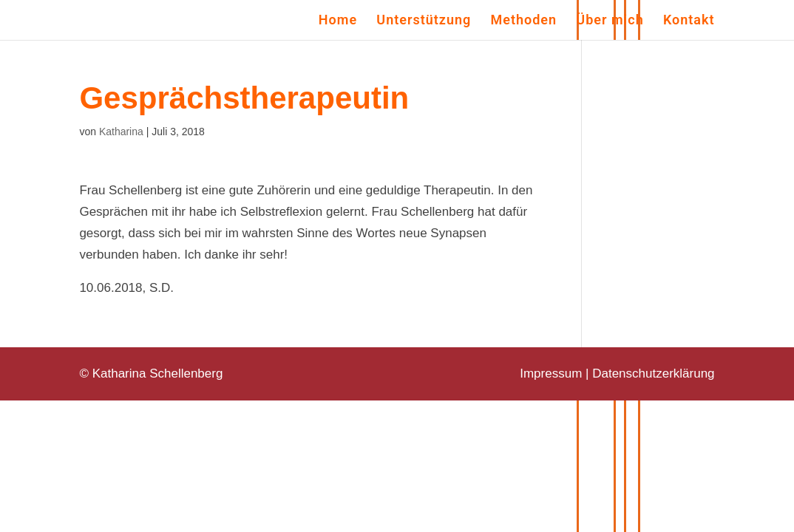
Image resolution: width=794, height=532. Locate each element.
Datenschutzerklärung (653, 374)
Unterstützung (424, 21)
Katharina (121, 132)
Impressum (551, 374)
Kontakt (689, 21)
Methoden (524, 21)
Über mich (610, 21)
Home (338, 21)
